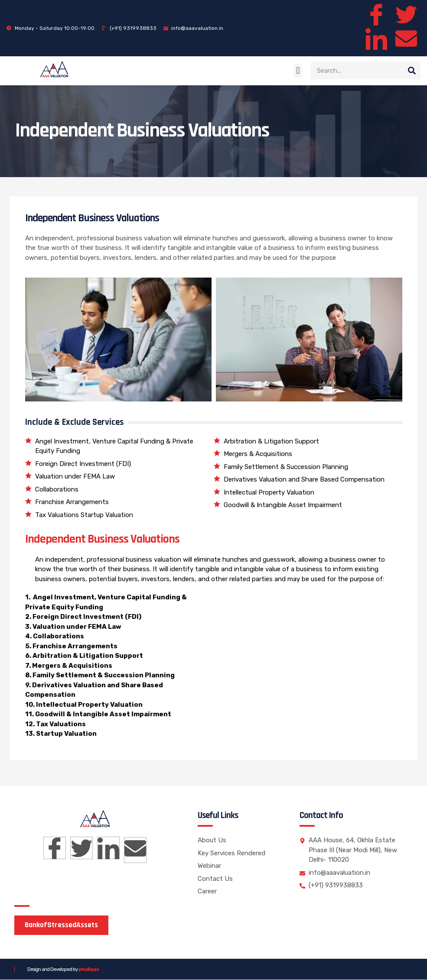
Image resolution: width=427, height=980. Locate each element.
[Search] (412, 71)
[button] (298, 71)
